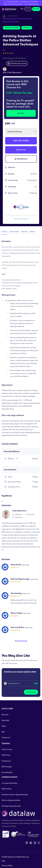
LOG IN (28, 9)
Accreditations (7, 772)
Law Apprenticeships (10, 783)
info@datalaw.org (33, 4)
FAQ (3, 732)
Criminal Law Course (12, 28)
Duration (22, 174)
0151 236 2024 (15, 2)
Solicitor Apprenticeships (11, 800)
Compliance (6, 761)
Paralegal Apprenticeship (11, 806)
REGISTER (36, 9)
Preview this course (17, 63)
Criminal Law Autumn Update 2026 (20, 672)
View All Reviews (21, 641)
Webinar (9, 459)
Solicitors (27, 28)
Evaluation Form (12, 487)
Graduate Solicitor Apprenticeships (15, 795)
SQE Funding (6, 789)
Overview (4, 232)
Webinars (22, 167)
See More (21, 113)
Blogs (4, 726)
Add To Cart (21, 150)
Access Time (22, 193)
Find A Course (12, 16)
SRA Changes (7, 767)
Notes (8, 477)
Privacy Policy (7, 866)
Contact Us (6, 738)
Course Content (14, 232)
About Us (5, 715)
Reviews (32, 232)
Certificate (22, 187)
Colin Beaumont (14, 72)
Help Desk (5, 720)
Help (3, 861)
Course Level (22, 180)
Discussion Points (12, 482)
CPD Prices (6, 755)
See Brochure (21, 159)
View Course (31, 692)
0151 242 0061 (34, 2)
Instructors (24, 232)
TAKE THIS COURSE (21, 141)
